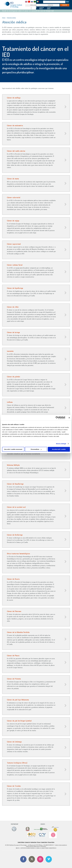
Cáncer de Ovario (13, 579)
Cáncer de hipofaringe (15, 288)
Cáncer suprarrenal (14, 244)
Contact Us (27, 842)
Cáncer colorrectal (14, 198)
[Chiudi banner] (69, 418)
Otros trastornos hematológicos (18, 554)
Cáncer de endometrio (15, 126)
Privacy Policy (51, 842)
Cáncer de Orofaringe (15, 535)
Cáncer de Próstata (14, 679)
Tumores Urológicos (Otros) (17, 763)
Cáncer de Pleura (13, 656)
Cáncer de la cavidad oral (16, 507)
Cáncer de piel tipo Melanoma (18, 700)
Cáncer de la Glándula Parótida (18, 632)
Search (67, 2)
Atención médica (11, 18)
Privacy (39, 842)
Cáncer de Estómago (14, 742)
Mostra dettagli (61, 444)
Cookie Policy (44, 842)
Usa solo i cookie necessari (13, 449)
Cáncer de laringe (13, 332)
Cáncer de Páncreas (14, 611)
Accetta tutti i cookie (59, 449)
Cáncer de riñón (13, 307)
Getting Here (33, 842)
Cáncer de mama (13, 179)
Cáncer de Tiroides (14, 786)
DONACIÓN (65, 5)
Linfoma (10, 402)
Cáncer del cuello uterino (16, 151)
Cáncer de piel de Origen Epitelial (19, 721)
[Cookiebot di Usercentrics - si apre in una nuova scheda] (57, 418)
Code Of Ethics (21, 842)
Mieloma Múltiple (13, 465)
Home (4, 18)
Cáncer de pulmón (13, 377)
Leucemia (10, 351)
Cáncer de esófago (14, 98)
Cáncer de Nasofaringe (15, 484)
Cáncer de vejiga (13, 221)
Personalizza (36, 449)
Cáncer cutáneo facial (15, 265)
